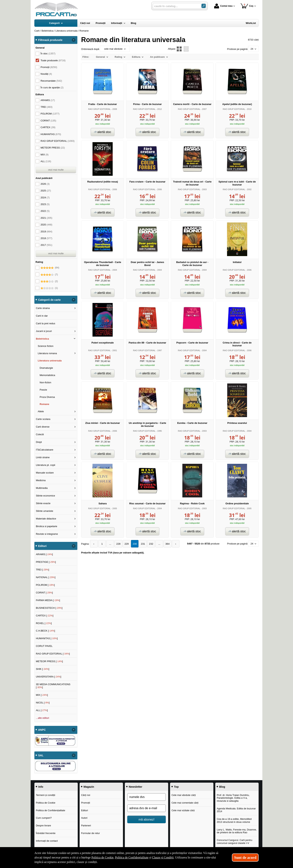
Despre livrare (43, 826)
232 (149, 544)
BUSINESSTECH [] (49, 608)
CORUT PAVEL (44, 646)
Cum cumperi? (44, 818)
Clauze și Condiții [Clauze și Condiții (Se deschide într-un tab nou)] (163, 857)
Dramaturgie (46, 368)
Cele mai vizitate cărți (183, 810)
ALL (46, 161)
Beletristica (42, 339)
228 (117, 544)
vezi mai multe (56, 170)
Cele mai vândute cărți (184, 795)
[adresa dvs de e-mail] (146, 808)
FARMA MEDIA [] (48, 600)
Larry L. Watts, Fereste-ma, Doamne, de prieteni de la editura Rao (237, 831)
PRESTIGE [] (46, 562)
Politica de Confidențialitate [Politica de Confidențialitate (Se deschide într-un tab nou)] (132, 857)
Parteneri (86, 826)
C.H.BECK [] (46, 631)
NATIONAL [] (46, 577)
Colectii (40, 434)
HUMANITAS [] (47, 638)
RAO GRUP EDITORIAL (99, 109)
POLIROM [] (45, 585)
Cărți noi (86, 795)
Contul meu (223, 6)
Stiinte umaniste (45, 511)
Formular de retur (90, 833)
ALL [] (42, 710)
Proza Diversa (47, 397)
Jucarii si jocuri (44, 331)
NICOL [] (43, 703)
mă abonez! (147, 819)
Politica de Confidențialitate (51, 810)
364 (164, 544)
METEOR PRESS (53, 148)
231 (141, 544)
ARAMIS (48, 100)
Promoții (86, 803)
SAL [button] (41, 755)
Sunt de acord (245, 858)
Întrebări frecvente (46, 833)
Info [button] (41, 787)
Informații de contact (47, 841)
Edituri (85, 810)
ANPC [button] (42, 730)
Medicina (41, 480)
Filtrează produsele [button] (50, 40)
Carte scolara (43, 419)
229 (125, 544)
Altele (41, 411)
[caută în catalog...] (176, 6)
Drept (39, 442)
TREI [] (43, 570)
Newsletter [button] (135, 787)
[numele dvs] (146, 797)
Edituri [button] (42, 546)
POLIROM (50, 114)
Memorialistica (47, 375)
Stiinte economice (46, 496)
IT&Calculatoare (45, 450)
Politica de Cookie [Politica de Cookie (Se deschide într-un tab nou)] (102, 857)
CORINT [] (44, 593)
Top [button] (176, 787)
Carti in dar (42, 316)
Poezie (43, 390)
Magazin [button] (89, 787)
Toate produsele (53, 60)
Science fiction (46, 346)
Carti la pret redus (46, 323)
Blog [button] (222, 787)
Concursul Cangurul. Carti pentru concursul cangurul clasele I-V (235, 842)
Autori (84, 818)
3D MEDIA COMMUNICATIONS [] (53, 686)
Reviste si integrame (47, 534)
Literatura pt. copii (46, 465)
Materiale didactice (46, 519)
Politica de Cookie (46, 803)
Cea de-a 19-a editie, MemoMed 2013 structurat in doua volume (234, 820)
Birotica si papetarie (47, 526)
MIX (45, 155)
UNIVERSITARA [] (49, 677)
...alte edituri (43, 718)
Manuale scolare (45, 473)
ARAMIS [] (44, 554)
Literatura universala (50, 361)
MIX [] (42, 695)
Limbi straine (43, 457)
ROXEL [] (44, 623)
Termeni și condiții (46, 795)
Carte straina (43, 308)
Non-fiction (45, 382)
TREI (47, 107)
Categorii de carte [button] (49, 300)
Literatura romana (47, 353)
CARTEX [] (45, 616)
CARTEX (48, 127)
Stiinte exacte (43, 503)
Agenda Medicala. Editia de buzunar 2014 (236, 810)
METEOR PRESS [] (49, 661)
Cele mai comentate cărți (185, 803)
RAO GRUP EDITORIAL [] (53, 654)
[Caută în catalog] (204, 6)
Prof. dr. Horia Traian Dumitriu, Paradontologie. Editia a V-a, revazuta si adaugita (233, 798)
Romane (44, 404)
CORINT (48, 121)
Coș (247, 6)
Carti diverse (43, 427)
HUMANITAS (51, 134)
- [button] (74, 40)
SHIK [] (43, 669)
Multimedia (42, 488)
